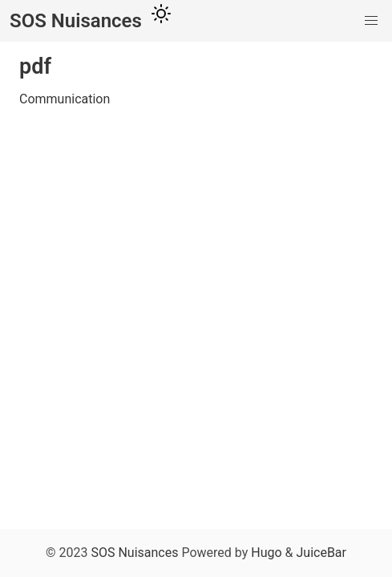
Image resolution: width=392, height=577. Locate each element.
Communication (65, 99)
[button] (371, 21)
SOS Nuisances (134, 553)
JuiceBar (322, 553)
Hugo (266, 553)
